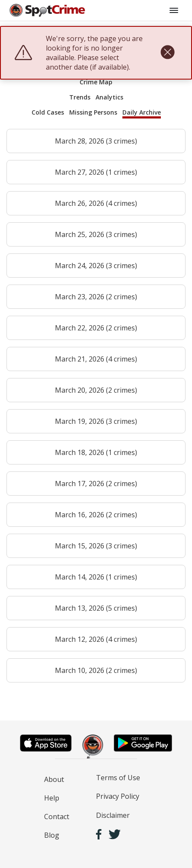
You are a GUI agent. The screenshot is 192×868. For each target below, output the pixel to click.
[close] (168, 53)
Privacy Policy (118, 796)
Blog (52, 835)
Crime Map (96, 82)
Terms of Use (118, 778)
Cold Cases (48, 112)
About (54, 779)
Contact (57, 817)
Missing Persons (93, 112)
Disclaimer (113, 815)
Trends (80, 97)
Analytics (109, 97)
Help (52, 798)
